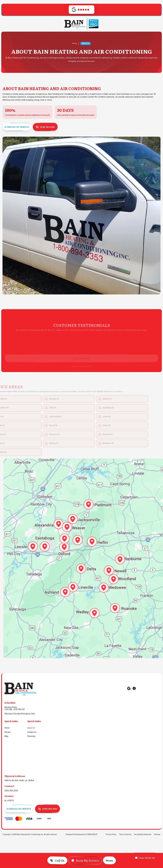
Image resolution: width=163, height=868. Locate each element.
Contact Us (32, 732)
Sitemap (157, 834)
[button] (109, 860)
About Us (31, 728)
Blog (6, 736)
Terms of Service (125, 834)
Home (75, 43)
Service (7, 732)
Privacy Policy (111, 834)
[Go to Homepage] (75, 24)
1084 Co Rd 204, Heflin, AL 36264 (19, 781)
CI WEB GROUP (91, 834)
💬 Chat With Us (145, 858)
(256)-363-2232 (11, 791)
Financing (31, 736)
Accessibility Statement (143, 834)
